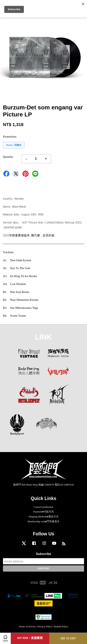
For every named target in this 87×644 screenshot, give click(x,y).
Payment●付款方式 (43, 512)
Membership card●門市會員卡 (43, 522)
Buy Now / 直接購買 (30, 638)
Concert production (43, 507)
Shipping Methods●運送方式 (44, 517)
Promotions (10, 137)
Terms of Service (27, 627)
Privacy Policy (45, 627)
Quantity (8, 157)
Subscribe (43, 554)
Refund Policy (61, 627)
